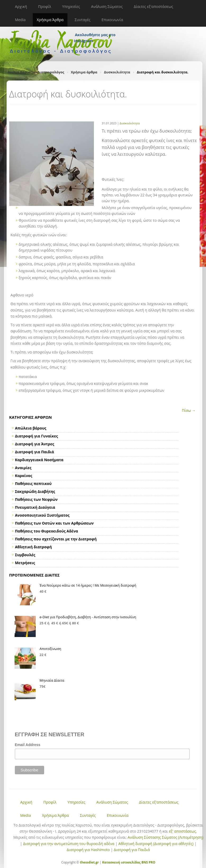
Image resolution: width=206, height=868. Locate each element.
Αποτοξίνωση (51, 649)
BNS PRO (148, 862)
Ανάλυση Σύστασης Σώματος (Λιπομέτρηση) (166, 837)
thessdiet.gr (89, 862)
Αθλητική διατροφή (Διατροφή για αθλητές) (156, 844)
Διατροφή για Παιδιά (132, 850)
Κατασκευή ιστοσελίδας (121, 862)
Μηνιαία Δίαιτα (52, 680)
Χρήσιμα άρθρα (84, 72)
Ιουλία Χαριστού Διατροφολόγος (36, 72)
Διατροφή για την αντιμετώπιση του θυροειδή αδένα (69, 844)
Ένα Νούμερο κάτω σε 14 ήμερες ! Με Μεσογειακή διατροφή (88, 585)
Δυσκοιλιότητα (117, 72)
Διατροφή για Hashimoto (88, 850)
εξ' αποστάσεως (182, 831)
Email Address (28, 745)
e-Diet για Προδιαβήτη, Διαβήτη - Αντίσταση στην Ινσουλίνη (88, 617)
